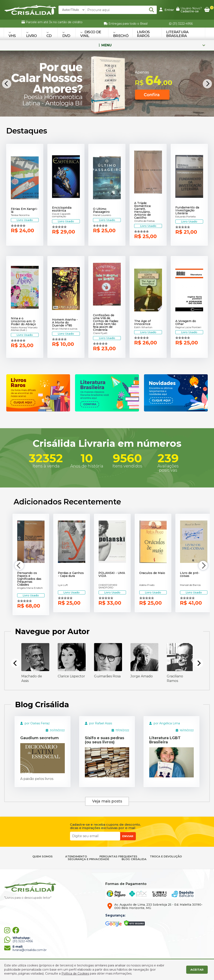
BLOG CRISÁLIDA (134, 859)
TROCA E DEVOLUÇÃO (166, 856)
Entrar (167, 10)
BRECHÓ (121, 34)
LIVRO (31, 34)
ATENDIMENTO (76, 856)
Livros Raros (143, 34)
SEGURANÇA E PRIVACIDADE (88, 859)
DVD (66, 34)
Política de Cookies (75, 974)
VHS (12, 34)
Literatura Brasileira (177, 34)
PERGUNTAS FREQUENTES (118, 856)
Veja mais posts (107, 801)
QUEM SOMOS (43, 856)
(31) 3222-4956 (181, 24)
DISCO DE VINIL (91, 34)
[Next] (207, 84)
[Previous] (7, 84)
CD (49, 34)
